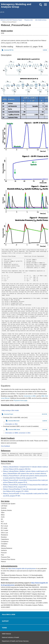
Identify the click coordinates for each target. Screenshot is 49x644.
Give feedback (5, 446)
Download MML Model (14, 421)
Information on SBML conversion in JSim (18, 433)
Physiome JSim (29, 20)
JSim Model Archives (41, 20)
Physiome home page (20, 400)
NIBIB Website (6, 634)
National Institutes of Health (10, 637)
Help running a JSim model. (10, 410)
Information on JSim (11, 424)
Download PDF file (9, 50)
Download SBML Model (14, 430)
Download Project (9, 414)
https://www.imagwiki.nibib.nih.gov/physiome (22, 569)
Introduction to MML (30, 396)
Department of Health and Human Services (15, 641)
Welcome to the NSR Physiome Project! (11, 20)
